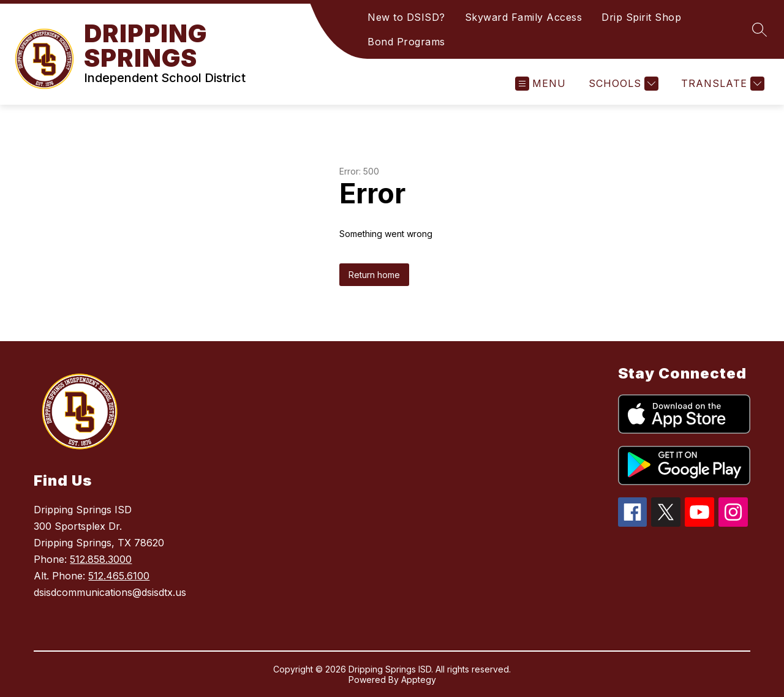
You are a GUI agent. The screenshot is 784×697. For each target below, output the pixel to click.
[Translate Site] (721, 84)
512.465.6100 (119, 576)
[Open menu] (541, 84)
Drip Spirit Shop (641, 17)
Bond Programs (406, 42)
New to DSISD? (406, 17)
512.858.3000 (101, 559)
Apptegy (419, 680)
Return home (374, 275)
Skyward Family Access (524, 17)
